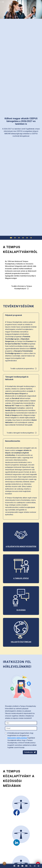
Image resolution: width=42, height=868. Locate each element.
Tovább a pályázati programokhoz (24, 369)
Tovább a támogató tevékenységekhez (22, 433)
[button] (30, 866)
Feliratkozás (30, 752)
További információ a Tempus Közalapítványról (22, 287)
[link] (34, 866)
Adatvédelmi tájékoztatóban (17, 738)
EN (26, 867)
